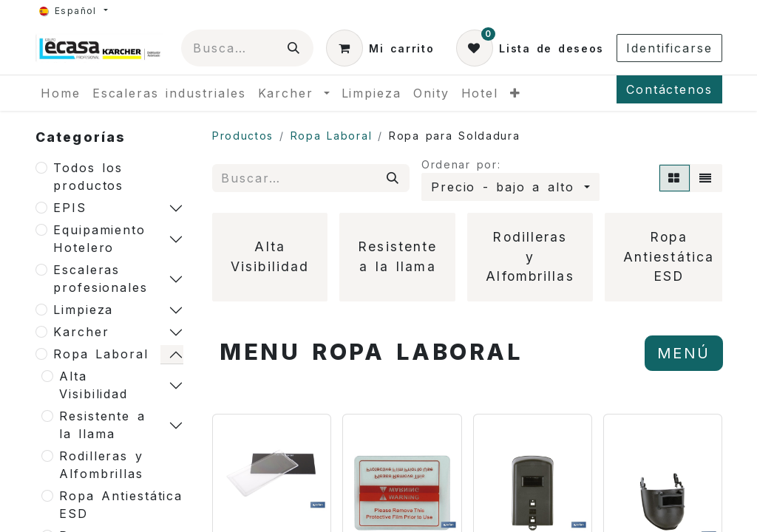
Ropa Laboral (101, 354)
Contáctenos (669, 89)
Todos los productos (88, 177)
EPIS (70, 208)
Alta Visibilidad (94, 385)
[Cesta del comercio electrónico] (380, 48)
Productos (243, 136)
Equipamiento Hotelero (99, 239)
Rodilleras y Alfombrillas (101, 465)
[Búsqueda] (294, 48)
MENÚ (684, 353)
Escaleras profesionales (101, 279)
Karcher (81, 332)
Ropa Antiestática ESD (121, 505)
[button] (510, 187)
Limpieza (83, 310)
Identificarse (669, 48)
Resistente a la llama (102, 425)
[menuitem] (61, 93)
